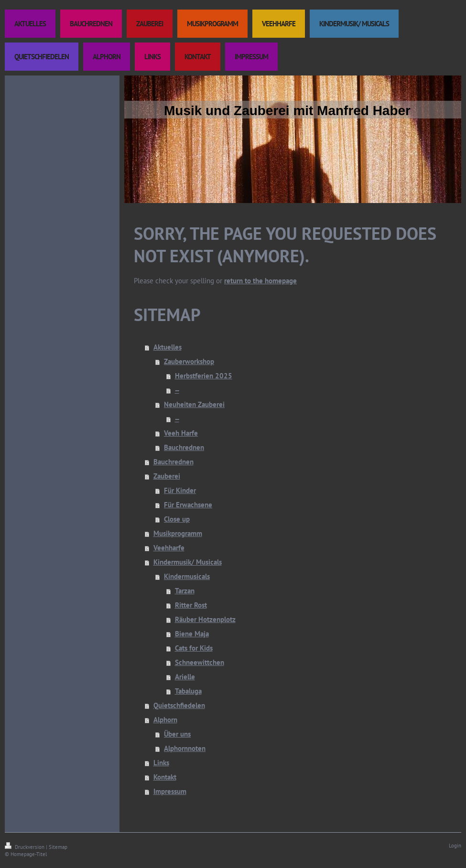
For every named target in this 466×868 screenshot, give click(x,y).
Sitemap (58, 847)
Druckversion (25, 847)
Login (455, 846)
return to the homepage (260, 281)
